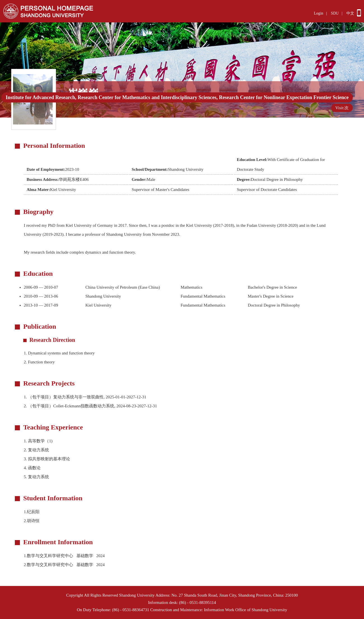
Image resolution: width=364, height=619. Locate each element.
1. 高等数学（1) (38, 441)
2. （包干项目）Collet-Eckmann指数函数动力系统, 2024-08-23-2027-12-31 (90, 406)
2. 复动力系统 (36, 450)
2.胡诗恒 (32, 521)
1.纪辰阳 (32, 512)
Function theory (39, 362)
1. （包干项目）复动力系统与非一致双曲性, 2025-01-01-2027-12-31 (85, 397)
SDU (335, 13)
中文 (350, 13)
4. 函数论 (32, 468)
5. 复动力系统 (36, 477)
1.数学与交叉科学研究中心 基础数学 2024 (65, 556)
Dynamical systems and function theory (59, 353)
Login (319, 13)
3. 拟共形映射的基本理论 (47, 459)
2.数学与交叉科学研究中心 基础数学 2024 (65, 565)
